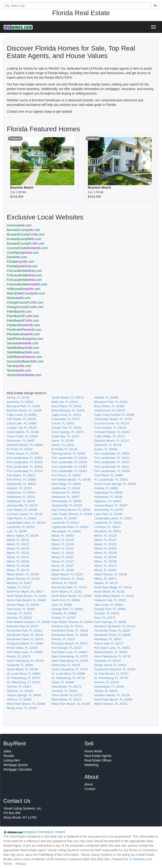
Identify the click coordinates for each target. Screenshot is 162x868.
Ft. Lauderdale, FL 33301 (111, 480)
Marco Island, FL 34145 (23, 536)
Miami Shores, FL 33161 (68, 579)
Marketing (91, 765)
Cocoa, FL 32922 (63, 423)
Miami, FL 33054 (63, 536)
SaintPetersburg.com (25, 339)
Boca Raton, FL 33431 (66, 406)
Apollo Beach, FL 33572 (68, 398)
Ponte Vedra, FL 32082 (22, 648)
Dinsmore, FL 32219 (108, 445)
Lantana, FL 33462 (64, 518)
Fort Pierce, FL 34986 (109, 475)
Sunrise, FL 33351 (19, 687)
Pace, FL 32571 (105, 618)
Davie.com (17, 257)
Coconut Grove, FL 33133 (112, 423)
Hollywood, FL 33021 (21, 497)
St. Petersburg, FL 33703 (24, 682)
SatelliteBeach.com (23, 348)
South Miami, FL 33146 (22, 669)
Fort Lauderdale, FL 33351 (25, 458)
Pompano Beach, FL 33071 (70, 643)
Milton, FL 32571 (105, 579)
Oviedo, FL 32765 (63, 618)
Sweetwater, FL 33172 (66, 687)
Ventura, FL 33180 (19, 699)
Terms (8, 864)
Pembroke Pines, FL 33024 (70, 635)
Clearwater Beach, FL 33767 (113, 419)
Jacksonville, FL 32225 (67, 505)
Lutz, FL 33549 (17, 531)
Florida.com (22, 266)
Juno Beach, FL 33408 (22, 510)
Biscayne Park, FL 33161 (111, 402)
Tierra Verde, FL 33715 (67, 695)
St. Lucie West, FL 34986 (68, 674)
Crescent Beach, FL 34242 (112, 432)
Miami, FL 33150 (105, 548)
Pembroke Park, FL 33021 (24, 631)
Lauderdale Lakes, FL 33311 (113, 518)
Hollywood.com (24, 289)
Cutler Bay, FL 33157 (65, 436)
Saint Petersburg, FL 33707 (70, 656)
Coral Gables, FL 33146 (23, 432)
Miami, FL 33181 (105, 570)
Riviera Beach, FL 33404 (111, 652)
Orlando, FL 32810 (107, 613)
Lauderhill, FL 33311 (65, 523)
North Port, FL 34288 (65, 600)
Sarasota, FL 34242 (108, 661)
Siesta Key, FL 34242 (66, 665)
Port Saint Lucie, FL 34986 (25, 652)
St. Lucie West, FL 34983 (24, 674)
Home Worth (93, 751)
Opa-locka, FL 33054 (21, 609)
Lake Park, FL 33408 (108, 514)
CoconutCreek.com (27, 248)
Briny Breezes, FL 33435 (68, 410)
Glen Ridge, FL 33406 (66, 484)
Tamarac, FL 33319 (20, 691)
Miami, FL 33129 (105, 536)
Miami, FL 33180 (63, 570)
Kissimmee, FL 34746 (109, 510)
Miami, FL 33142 (63, 548)
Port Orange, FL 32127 (67, 648)
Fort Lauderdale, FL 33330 (69, 462)
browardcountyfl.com (24, 239)
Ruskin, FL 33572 (19, 656)
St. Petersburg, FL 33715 (68, 678)
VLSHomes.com (141, 859)
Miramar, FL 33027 (19, 583)
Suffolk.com (24, 357)
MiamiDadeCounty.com (26, 293)
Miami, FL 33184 (105, 557)
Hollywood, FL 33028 (108, 497)
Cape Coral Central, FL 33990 (114, 415)
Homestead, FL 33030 (66, 501)
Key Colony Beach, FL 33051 (71, 510)
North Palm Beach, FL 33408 (26, 600)
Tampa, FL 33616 (106, 691)
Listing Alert (12, 760)
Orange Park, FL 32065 (110, 609)
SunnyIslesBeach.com (25, 361)
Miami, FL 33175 (18, 570)
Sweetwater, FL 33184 (109, 687)
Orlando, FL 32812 (19, 613)
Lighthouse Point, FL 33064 (70, 527)
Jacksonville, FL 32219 (22, 505)
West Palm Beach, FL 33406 (113, 699)
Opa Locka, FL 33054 (109, 605)
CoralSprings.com (23, 253)
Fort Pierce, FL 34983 (21, 480)
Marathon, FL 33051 (108, 531)
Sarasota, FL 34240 (20, 665)
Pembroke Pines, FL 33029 (112, 635)
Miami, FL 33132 (63, 553)
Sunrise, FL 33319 (106, 682)
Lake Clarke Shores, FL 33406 (72, 514)
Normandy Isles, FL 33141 (69, 587)
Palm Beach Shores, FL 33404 (72, 622)
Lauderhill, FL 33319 (21, 527)
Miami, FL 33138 (105, 561)
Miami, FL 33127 (18, 544)
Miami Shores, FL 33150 (23, 579)
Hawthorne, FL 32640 (66, 488)
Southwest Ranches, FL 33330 (115, 669)
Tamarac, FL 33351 (64, 691)
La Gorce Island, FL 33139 (25, 514)
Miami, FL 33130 (63, 544)
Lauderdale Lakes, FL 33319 (26, 523)
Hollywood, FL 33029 (108, 492)
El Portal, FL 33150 (20, 449)
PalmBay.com (19, 311)
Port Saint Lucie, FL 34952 (112, 648)
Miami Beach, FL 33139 (23, 574)
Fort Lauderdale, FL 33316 (69, 458)
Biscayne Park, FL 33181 (24, 406)
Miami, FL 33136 (105, 553)
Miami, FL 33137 (63, 561)
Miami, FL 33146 (18, 566)
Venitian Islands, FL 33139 (112, 695)
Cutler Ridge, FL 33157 (110, 436)
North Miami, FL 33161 (67, 592)
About (89, 784)
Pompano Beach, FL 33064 (25, 643)
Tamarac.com (19, 366)
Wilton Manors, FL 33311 (111, 704)
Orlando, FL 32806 (64, 613)
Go (155, 6)
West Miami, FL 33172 (66, 699)
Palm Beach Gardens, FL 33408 (28, 622)
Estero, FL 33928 (106, 449)
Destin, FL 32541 (63, 445)
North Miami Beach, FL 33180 (71, 596)
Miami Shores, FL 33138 (111, 574)
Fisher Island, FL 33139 (23, 453)
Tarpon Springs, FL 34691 (24, 695)
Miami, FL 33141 (18, 557)
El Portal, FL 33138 (64, 449)
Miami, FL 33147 (105, 540)
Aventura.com (19, 225)
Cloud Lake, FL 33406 (22, 423)
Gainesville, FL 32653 (21, 484)
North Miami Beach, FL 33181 (114, 596)
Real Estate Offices (98, 760)
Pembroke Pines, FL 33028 (70, 631)
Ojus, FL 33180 (62, 605)
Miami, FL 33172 (105, 566)
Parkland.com (23, 325)
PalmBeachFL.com (23, 316)
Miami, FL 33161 (63, 557)
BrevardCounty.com (23, 230)
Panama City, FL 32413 (67, 626)
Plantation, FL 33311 (108, 639)
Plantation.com (23, 334)
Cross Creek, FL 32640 (22, 436)
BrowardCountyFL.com (26, 234)
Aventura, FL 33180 (20, 402)
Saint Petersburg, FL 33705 (70, 661)
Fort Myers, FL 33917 (21, 475)
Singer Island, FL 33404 (110, 665)
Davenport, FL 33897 (21, 441)
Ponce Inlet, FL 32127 (109, 643)
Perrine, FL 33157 (63, 639)
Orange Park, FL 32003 (67, 609)
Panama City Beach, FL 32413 (115, 626)
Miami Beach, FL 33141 (67, 574)
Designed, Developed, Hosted (44, 832)
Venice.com (24, 375)
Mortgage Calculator (18, 769)
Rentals (9, 756)
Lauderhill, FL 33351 (108, 523)
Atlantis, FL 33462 (106, 398)
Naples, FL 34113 (19, 587)
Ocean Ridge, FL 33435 (23, 605)
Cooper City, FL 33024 (22, 428)
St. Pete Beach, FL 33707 (111, 674)
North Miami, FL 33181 (110, 592)
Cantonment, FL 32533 (110, 410)
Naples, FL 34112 (106, 583)
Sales (7, 751)
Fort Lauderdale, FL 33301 (112, 453)
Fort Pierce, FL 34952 (66, 475)
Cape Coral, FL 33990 (22, 415)
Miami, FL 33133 (105, 544)
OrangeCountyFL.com (25, 302)
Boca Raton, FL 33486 (109, 406)
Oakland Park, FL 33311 (111, 600)
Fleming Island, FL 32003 (68, 453)
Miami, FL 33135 (63, 540)
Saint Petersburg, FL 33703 (25, 661)
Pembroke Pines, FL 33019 (25, 635)
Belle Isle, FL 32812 (65, 402)
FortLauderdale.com (24, 271)
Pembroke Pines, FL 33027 (112, 631)
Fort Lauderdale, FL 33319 (25, 462)
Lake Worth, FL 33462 (22, 518)
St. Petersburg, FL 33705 (111, 678)
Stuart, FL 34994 (63, 682)
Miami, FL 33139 (18, 548)
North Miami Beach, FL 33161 (27, 596)
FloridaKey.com (21, 262)
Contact (90, 789)
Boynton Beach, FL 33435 (24, 410)
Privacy (21, 864)
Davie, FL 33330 (62, 441)
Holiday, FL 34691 (106, 488)
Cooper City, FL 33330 (66, 428)
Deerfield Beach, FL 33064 (25, 445)
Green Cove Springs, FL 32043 (115, 484)
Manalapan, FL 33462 (66, 531)
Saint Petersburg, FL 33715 (113, 656)
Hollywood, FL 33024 (66, 492)
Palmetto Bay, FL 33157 (23, 626)
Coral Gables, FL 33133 (110, 428)
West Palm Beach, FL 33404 (71, 704)
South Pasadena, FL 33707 (70, 669)
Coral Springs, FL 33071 (68, 432)
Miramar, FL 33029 (64, 583)
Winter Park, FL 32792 (22, 708)
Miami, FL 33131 (18, 540)
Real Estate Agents (98, 756)
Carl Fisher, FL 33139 (21, 419)
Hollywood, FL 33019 (21, 492)
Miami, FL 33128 (18, 561)
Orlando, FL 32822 (19, 618)
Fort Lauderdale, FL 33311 (112, 458)
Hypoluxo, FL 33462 (108, 501)
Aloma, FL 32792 (18, 398)
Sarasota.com (23, 343)
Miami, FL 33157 (63, 566)
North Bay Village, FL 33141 (113, 587)
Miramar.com (19, 298)
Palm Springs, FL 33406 (110, 622)
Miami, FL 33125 (18, 553)
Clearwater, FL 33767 (66, 419)
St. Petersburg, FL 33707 (24, 678)
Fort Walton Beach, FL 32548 (71, 480)
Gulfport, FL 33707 (19, 488)
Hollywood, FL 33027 (66, 497)
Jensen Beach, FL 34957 (111, 505)
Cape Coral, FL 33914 (66, 415)
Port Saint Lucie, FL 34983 (69, 652)
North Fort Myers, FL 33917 (25, 592)
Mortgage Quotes (16, 765)
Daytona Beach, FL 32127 (112, 441)
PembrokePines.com (24, 330)
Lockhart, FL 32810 (107, 527)
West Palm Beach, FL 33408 (26, 704)
